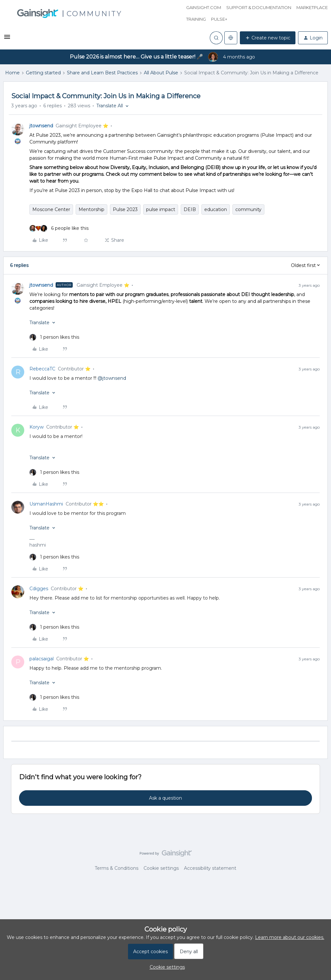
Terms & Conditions (117, 868)
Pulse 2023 (125, 209)
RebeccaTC (42, 369)
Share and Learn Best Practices (102, 73)
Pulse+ (219, 19)
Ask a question (165, 798)
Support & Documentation (259, 7)
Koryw (37, 427)
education (216, 209)
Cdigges (39, 589)
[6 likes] (59, 228)
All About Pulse (161, 73)
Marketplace (312, 7)
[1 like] (54, 337)
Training (196, 19)
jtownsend (41, 126)
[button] (7, 39)
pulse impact (161, 209)
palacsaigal (42, 659)
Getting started (43, 73)
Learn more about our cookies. (290, 937)
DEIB (190, 209)
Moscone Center (51, 209)
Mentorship (91, 209)
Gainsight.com (204, 7)
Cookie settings (161, 868)
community (248, 209)
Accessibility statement (210, 868)
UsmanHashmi (46, 504)
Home (12, 73)
